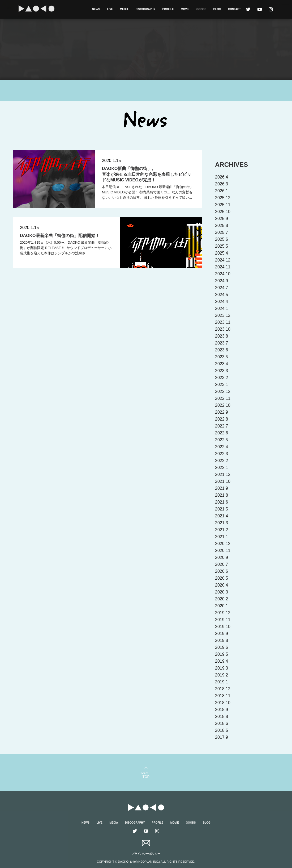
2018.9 (222, 710)
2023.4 (222, 364)
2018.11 (223, 696)
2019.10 (223, 627)
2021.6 (222, 502)
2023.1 (222, 385)
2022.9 (222, 412)
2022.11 (223, 398)
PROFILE (168, 9)
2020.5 (222, 578)
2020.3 (222, 592)
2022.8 (222, 419)
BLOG (217, 9)
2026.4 (222, 177)
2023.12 (223, 315)
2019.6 (222, 647)
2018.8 (222, 717)
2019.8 (222, 640)
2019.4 (222, 661)
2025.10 (223, 212)
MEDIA (124, 9)
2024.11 (223, 267)
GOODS (201, 9)
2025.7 (222, 232)
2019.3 (222, 668)
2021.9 (222, 488)
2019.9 (222, 634)
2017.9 (222, 737)
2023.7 (222, 343)
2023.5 (222, 357)
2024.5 (222, 295)
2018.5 (222, 730)
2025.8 (222, 225)
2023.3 (222, 371)
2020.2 (222, 599)
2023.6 (222, 350)
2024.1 (222, 308)
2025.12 (223, 198)
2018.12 (223, 689)
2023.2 (222, 378)
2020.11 (223, 551)
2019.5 (222, 654)
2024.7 (222, 288)
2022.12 (223, 391)
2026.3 (222, 184)
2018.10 (223, 703)
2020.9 (222, 557)
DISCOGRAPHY (145, 9)
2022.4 (222, 447)
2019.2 (222, 675)
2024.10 (223, 274)
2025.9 (222, 219)
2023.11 (223, 322)
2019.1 (222, 682)
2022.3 (222, 454)
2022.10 (223, 405)
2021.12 (223, 474)
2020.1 (222, 606)
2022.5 (222, 440)
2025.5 (222, 246)
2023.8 (222, 336)
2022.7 (222, 426)
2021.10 (223, 481)
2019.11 (223, 620)
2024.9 (222, 281)
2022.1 (222, 468)
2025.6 (222, 239)
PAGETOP (146, 775)
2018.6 (222, 723)
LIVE (110, 9)
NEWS (96, 9)
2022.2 (222, 461)
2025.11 (223, 205)
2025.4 (222, 253)
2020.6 (222, 571)
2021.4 (222, 516)
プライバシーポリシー (146, 854)
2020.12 (223, 544)
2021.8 (222, 495)
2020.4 (222, 585)
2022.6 (222, 433)
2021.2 (222, 530)
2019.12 (223, 613)
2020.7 (222, 564)
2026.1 (222, 191)
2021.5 (222, 509)
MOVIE (185, 9)
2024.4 (222, 302)
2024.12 (223, 260)
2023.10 (223, 329)
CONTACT (234, 9)
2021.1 (222, 537)
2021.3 (222, 523)
